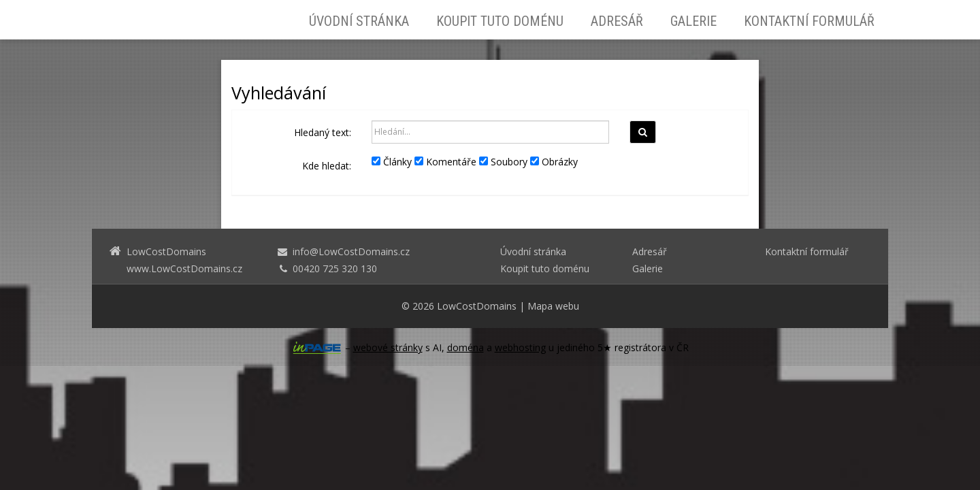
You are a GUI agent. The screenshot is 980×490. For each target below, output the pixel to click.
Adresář (617, 21)
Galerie (693, 21)
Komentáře (445, 162)
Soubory (503, 162)
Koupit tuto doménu (500, 21)
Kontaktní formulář (809, 21)
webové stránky (388, 347)
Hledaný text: (323, 132)
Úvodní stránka (359, 21)
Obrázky (554, 162)
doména (465, 347)
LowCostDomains (477, 306)
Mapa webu (553, 306)
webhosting (520, 347)
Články (392, 162)
